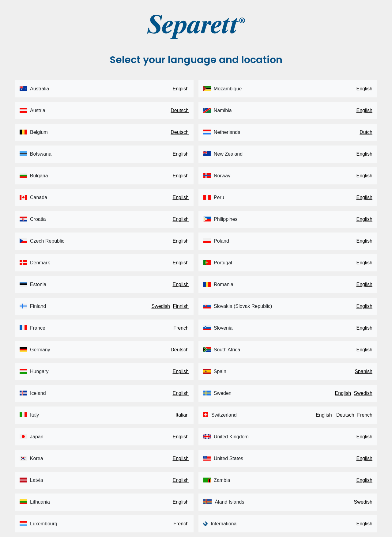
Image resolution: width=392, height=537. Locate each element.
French (181, 328)
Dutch (366, 132)
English (181, 89)
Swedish (160, 306)
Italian (182, 415)
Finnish (181, 306)
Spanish (364, 371)
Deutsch (180, 110)
